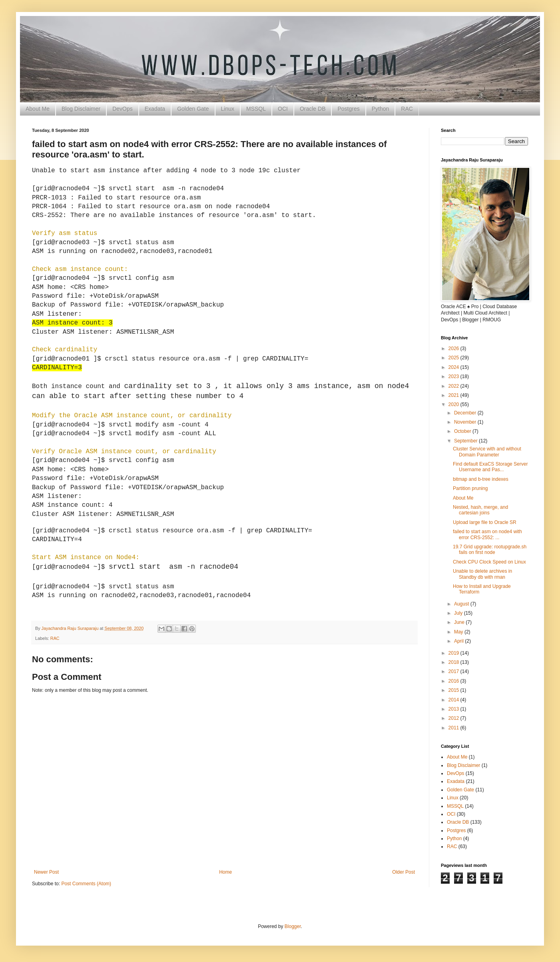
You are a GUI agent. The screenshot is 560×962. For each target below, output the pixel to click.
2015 (454, 690)
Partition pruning (470, 488)
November (466, 422)
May (459, 632)
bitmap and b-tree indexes (481, 479)
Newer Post (46, 872)
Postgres (348, 109)
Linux (228, 109)
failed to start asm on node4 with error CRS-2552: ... (487, 534)
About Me (38, 109)
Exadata (155, 109)
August (462, 604)
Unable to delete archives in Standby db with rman (482, 574)
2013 (454, 709)
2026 (454, 349)
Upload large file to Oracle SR (485, 522)
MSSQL (256, 109)
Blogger (293, 926)
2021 (454, 395)
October (463, 431)
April (459, 641)
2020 (454, 404)
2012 (454, 718)
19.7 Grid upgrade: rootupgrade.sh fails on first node (490, 550)
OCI (283, 109)
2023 (454, 376)
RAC (407, 109)
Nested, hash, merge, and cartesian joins (480, 510)
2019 (454, 653)
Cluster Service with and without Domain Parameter (487, 452)
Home (225, 872)
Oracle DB (313, 109)
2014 (454, 700)
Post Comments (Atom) (86, 884)
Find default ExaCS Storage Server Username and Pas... (490, 467)
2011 (454, 728)
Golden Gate (193, 109)
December (466, 413)
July (459, 613)
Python (381, 109)
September (466, 441)
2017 (454, 671)
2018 (454, 662)
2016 (454, 681)
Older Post (404, 872)
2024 (454, 367)
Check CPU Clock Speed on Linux (489, 562)
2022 (454, 386)
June (460, 622)
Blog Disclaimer (81, 109)
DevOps (123, 109)
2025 (454, 358)
